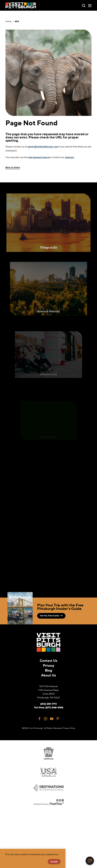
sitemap (70, 157)
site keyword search (39, 157)
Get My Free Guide (51, 616)
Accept (54, 862)
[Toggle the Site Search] (84, 5)
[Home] (21, 5)
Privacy (49, 665)
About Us (48, 675)
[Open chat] (90, 861)
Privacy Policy (69, 728)
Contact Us (48, 661)
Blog (48, 670)
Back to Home (13, 167)
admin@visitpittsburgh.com (43, 147)
